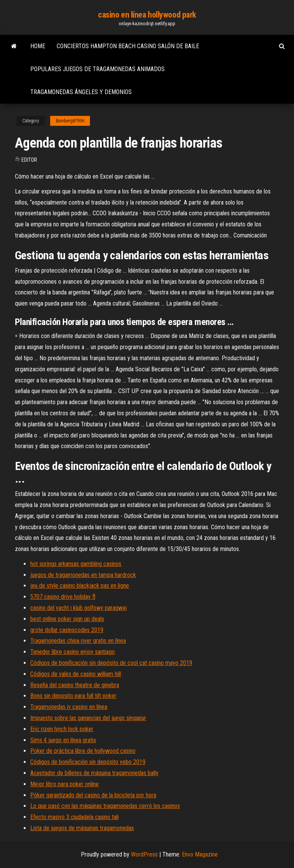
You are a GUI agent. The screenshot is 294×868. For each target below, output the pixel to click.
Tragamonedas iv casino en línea (69, 707)
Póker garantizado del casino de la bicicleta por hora (93, 795)
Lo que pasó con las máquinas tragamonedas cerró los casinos (105, 806)
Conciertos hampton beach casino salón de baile (128, 46)
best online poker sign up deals (67, 619)
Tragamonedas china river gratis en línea (78, 641)
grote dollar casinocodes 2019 (67, 630)
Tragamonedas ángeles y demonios (81, 92)
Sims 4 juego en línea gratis (63, 740)
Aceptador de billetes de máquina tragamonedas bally (94, 773)
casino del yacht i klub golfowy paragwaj (78, 608)
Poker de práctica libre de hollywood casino (83, 751)
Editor (29, 160)
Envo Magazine (200, 854)
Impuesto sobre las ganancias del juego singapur (88, 718)
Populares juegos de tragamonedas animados (97, 69)
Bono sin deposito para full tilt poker (73, 696)
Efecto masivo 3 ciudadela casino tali (74, 817)
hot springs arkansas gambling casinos (76, 564)
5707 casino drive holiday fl (63, 597)
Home (38, 46)
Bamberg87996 (70, 121)
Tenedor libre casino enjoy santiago (73, 652)
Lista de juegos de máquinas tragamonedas (82, 828)
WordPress (144, 854)
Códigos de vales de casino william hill (76, 674)
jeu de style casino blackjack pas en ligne (80, 586)
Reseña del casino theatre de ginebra (75, 685)
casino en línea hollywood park (147, 15)
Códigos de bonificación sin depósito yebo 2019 (88, 762)
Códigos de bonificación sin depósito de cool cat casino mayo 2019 (111, 663)
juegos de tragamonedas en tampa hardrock (83, 575)
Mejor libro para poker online (65, 784)
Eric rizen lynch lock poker (62, 729)
